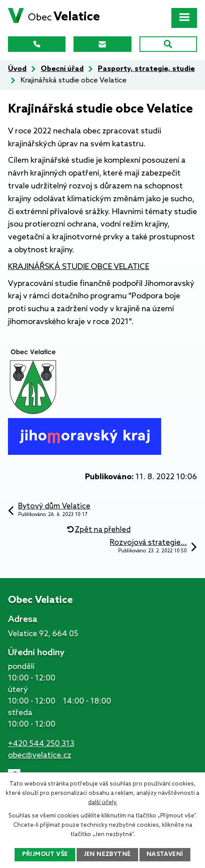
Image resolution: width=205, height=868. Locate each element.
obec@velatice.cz (40, 755)
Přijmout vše (45, 854)
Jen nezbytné (107, 854)
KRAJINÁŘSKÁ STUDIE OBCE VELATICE (79, 267)
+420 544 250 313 (41, 744)
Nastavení (165, 854)
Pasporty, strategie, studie (146, 69)
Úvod (17, 69)
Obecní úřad (62, 69)
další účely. (103, 803)
